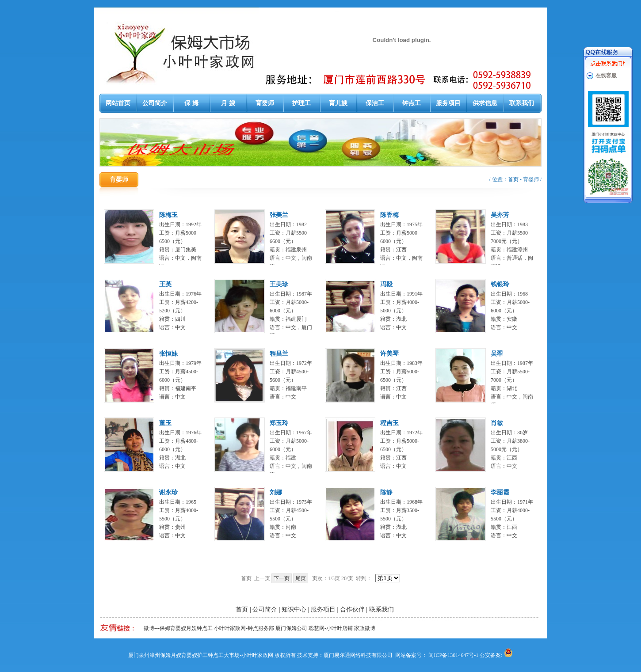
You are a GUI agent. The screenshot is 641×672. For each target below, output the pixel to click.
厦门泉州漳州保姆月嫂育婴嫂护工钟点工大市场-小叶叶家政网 (201, 655)
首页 (513, 179)
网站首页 (118, 103)
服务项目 (448, 103)
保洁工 (375, 103)
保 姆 (191, 103)
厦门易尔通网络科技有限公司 (358, 655)
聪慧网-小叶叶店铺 (331, 628)
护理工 (301, 103)
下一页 (282, 578)
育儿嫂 (338, 103)
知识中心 (294, 609)
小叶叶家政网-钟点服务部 (244, 628)
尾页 (301, 578)
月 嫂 (228, 103)
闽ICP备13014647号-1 (453, 655)
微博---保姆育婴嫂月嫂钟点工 (178, 628)
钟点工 (412, 103)
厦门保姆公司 (291, 628)
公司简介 (155, 103)
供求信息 (485, 103)
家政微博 (365, 628)
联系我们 (522, 103)
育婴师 (265, 103)
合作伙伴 (352, 609)
